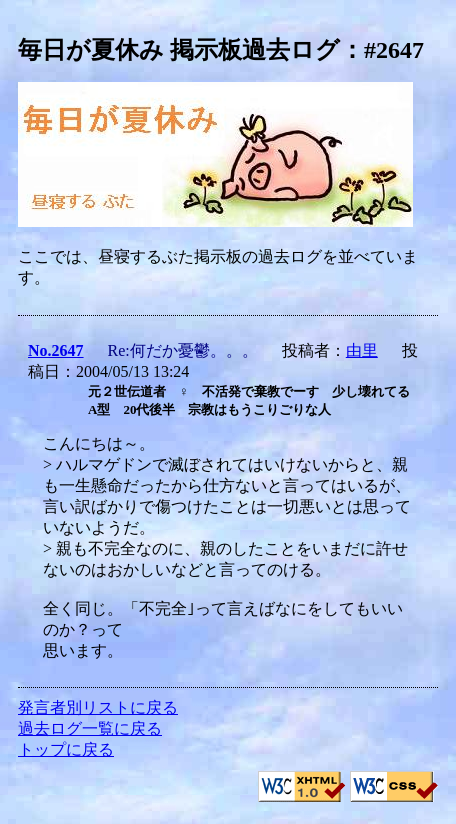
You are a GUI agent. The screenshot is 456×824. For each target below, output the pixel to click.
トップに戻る (66, 749)
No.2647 (56, 350)
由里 (362, 350)
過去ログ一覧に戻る (90, 728)
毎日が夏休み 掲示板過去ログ (179, 50)
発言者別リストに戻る (98, 707)
